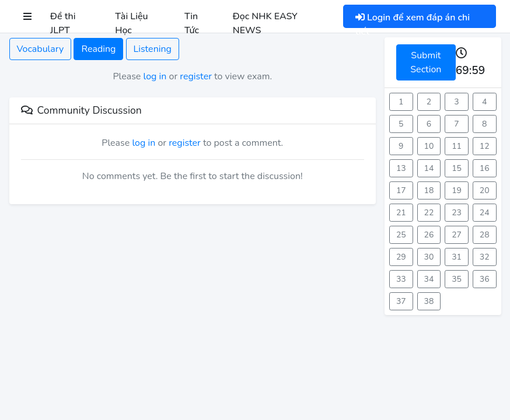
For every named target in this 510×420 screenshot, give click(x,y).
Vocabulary (41, 49)
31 (457, 257)
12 (485, 146)
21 (401, 213)
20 (485, 190)
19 (457, 190)
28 (485, 235)
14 (429, 168)
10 (429, 146)
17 (401, 190)
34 (429, 279)
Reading (98, 49)
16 (485, 168)
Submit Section (426, 62)
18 (429, 190)
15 (457, 168)
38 (429, 301)
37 (401, 301)
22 (429, 213)
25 (401, 235)
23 (457, 213)
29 (401, 257)
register (196, 76)
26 (429, 235)
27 (457, 235)
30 (429, 257)
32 (485, 257)
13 (401, 168)
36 (485, 279)
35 (457, 279)
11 (457, 146)
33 (401, 279)
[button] (27, 16)
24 (485, 213)
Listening (153, 49)
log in (155, 76)
